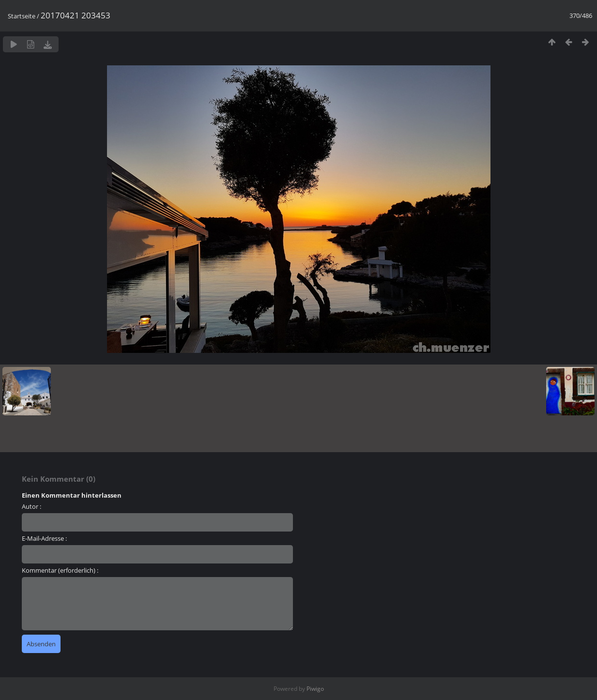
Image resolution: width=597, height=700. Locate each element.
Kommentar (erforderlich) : (60, 570)
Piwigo (315, 689)
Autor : (31, 506)
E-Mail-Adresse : (44, 538)
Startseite (22, 16)
